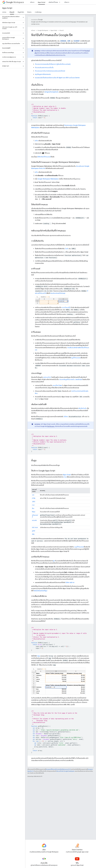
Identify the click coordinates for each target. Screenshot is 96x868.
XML (33, 534)
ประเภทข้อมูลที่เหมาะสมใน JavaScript (71, 379)
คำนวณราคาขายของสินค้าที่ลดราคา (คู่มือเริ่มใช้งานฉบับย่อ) (53, 64)
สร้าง (36, 141)
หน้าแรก (32, 2)
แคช (33, 495)
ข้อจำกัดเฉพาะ (51, 426)
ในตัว (67, 249)
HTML (34, 498)
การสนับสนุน (38, 12)
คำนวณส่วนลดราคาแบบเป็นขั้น (44, 68)
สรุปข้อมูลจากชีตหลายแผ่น (43, 74)
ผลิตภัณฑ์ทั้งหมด (53, 2)
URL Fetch (35, 527)
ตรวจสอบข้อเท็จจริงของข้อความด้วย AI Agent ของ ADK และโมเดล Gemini (57, 78)
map (38, 656)
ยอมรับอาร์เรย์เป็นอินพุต (58, 293)
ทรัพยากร (67, 2)
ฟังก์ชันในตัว (82, 408)
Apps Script (7, 8)
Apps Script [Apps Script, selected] (42, 2)
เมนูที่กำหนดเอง (76, 358)
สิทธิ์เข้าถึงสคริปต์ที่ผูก (41, 591)
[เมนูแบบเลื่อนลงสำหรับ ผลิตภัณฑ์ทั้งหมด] (60, 2)
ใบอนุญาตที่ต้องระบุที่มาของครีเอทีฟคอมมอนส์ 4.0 (58, 769)
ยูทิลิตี (34, 531)
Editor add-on (70, 582)
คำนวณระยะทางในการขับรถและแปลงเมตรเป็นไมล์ (50, 71)
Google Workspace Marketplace (48, 179)
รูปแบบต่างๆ (47, 377)
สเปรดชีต (34, 520)
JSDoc (66, 417)
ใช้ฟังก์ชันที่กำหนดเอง (44, 157)
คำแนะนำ (62, 30)
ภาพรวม (4, 12)
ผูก (54, 561)
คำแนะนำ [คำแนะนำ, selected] (12, 12)
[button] (11, 17)
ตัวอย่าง (29, 12)
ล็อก (33, 508)
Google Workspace (43, 30)
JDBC (34, 502)
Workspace (15, 2)
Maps (34, 512)
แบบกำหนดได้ (66, 307)
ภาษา (65, 477)
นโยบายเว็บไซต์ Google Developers (65, 771)
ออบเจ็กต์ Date (57, 385)
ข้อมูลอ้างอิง (21, 12)
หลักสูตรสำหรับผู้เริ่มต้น (51, 92)
